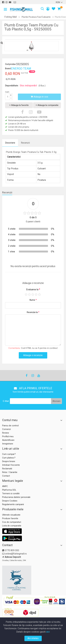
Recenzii (25, 143)
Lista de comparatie (12, 526)
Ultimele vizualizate (11, 515)
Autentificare (8, 440)
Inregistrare (8, 444)
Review (6, 433)
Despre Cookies (10, 501)
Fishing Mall (11, 17)
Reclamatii (7, 469)
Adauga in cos (39, 97)
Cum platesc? (9, 458)
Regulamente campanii (13, 504)
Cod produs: (11, 64)
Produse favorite (10, 518)
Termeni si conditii (11, 494)
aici (48, 632)
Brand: (8, 69)
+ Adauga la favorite (19, 105)
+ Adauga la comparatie (47, 105)
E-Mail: (6, 401)
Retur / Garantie (10, 472)
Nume (33, 300)
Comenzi (6, 429)
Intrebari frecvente (11, 465)
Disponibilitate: (12, 86)
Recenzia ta (33, 312)
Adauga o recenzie (33, 355)
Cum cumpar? (9, 454)
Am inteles (33, 638)
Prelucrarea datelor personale (16, 497)
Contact (6, 476)
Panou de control (10, 426)
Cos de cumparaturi (12, 522)
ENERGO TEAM (21, 69)
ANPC (5, 486)
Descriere (10, 143)
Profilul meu (8, 436)
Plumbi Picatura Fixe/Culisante (36, 17)
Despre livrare (9, 461)
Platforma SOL (9, 490)
